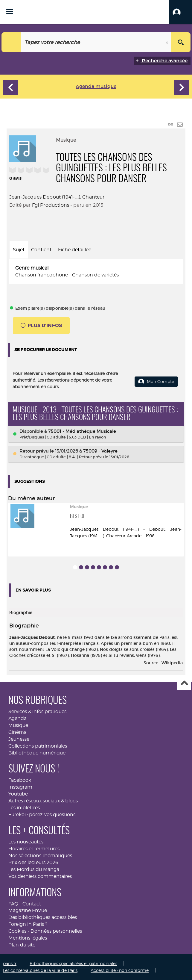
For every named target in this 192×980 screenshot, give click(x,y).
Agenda (17, 718)
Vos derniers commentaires (40, 876)
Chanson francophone (42, 275)
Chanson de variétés (95, 275)
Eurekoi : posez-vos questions (42, 815)
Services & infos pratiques (37, 711)
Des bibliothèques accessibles (43, 917)
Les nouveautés (26, 842)
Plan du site (22, 945)
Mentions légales (28, 938)
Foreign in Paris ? (28, 924)
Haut (184, 683)
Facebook (20, 780)
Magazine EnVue (28, 910)
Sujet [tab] (19, 250)
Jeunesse (19, 739)
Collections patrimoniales (38, 746)
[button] (180, 12)
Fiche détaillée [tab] (75, 250)
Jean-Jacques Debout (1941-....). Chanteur (57, 197)
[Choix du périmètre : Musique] (11, 42)
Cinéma (17, 732)
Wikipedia (172, 663)
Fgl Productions (51, 205)
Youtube (18, 794)
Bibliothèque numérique (37, 753)
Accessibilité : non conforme (120, 970)
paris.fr (10, 963)
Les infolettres (24, 808)
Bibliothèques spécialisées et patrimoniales (73, 963)
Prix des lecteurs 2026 (33, 862)
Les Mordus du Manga (34, 869)
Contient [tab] (41, 250)
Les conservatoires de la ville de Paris (40, 970)
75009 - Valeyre (100, 451)
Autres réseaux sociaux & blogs (43, 801)
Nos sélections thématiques (40, 856)
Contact (32, 904)
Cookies (17, 931)
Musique (18, 725)
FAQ (13, 904)
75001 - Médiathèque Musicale (82, 431)
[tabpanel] (96, 272)
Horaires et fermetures (34, 849)
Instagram (20, 787)
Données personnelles (56, 931)
